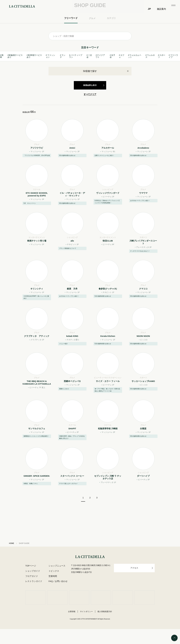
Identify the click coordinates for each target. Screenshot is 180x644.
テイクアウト (100, 69)
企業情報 (72, 627)
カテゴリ (111, 31)
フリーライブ (173, 69)
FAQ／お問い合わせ (58, 596)
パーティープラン (76, 69)
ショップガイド (33, 586)
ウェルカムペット (135, 69)
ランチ (63, 69)
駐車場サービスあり (34, 69)
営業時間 (52, 591)
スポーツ (162, 69)
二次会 (89, 69)
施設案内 (161, 9)
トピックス (54, 586)
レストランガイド (34, 596)
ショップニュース (57, 581)
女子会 (112, 69)
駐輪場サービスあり (15, 69)
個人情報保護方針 (105, 627)
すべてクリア (90, 107)
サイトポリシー (86, 627)
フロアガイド (32, 591)
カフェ (121, 69)
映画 (2, 69)
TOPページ (31, 581)
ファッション (50, 69)
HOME (12, 558)
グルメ (92, 31)
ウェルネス (150, 69)
